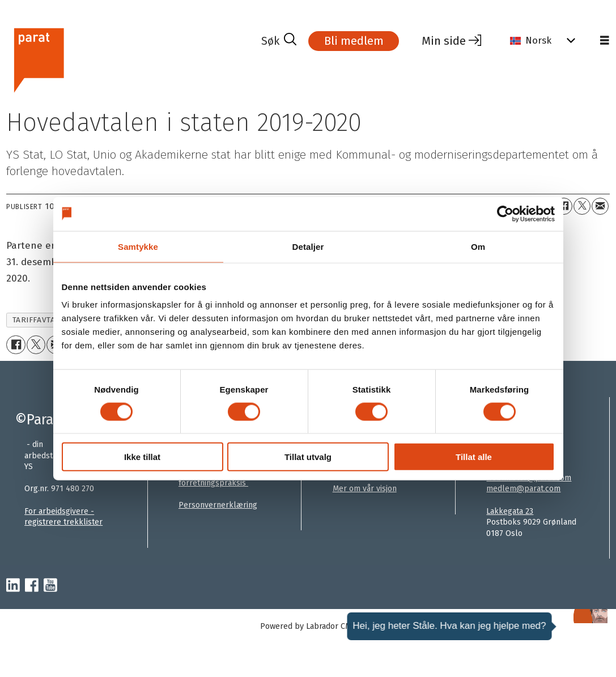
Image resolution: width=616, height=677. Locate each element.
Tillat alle (474, 457)
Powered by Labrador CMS (308, 626)
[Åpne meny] (605, 41)
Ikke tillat (142, 457)
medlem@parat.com (523, 489)
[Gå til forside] (38, 59)
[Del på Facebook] (564, 206)
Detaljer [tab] (308, 246)
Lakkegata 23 (510, 511)
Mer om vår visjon (365, 489)
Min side (444, 41)
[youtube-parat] (50, 586)
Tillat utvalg (308, 457)
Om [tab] (478, 246)
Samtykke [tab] (138, 246)
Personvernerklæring (218, 505)
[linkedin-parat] (13, 586)
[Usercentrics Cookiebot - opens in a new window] (505, 214)
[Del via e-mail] (600, 206)
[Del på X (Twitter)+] (582, 206)
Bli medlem (354, 41)
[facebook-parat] (32, 586)
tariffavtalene (44, 320)
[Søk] (279, 41)
